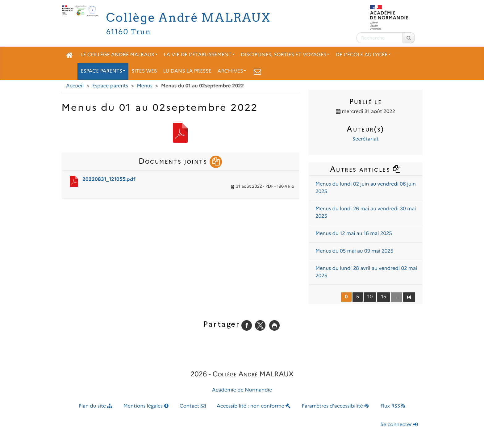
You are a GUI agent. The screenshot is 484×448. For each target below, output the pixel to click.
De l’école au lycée (363, 55)
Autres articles (365, 169)
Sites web (144, 71)
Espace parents (103, 71)
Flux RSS (393, 406)
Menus (144, 86)
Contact (193, 406)
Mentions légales (146, 406)
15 (384, 297)
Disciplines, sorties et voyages (285, 55)
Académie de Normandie (242, 390)
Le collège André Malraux (119, 55)
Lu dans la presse (187, 71)
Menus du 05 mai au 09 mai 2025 (354, 251)
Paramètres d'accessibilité (336, 406)
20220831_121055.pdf (109, 179)
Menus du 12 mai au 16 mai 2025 (354, 234)
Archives (232, 71)
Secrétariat (366, 139)
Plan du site (96, 406)
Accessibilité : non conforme (254, 406)
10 (370, 297)
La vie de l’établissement (199, 55)
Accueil (75, 86)
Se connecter (399, 425)
